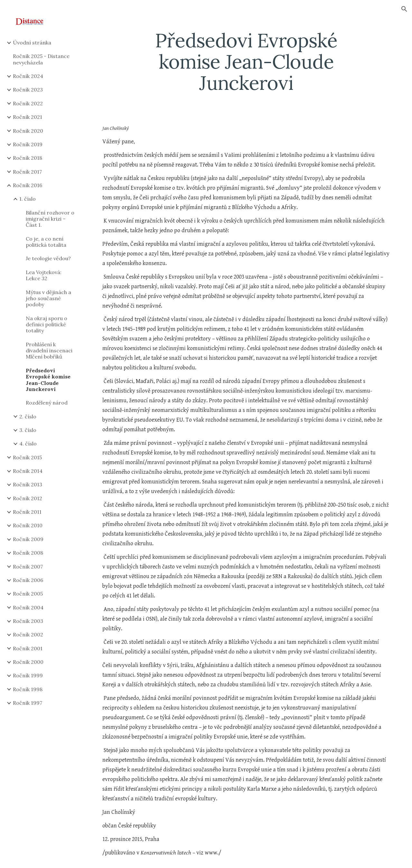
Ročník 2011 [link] (27, 512)
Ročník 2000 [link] (28, 662)
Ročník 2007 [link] (28, 567)
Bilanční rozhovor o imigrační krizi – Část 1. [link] (50, 219)
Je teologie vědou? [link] (48, 258)
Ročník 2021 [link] (28, 117)
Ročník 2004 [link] (28, 607)
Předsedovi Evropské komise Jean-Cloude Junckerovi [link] (48, 380)
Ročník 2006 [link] (28, 580)
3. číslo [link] (28, 430)
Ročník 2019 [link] (28, 144)
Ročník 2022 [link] (28, 103)
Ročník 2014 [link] (28, 471)
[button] (404, 9)
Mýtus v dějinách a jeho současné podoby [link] (48, 298)
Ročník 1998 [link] (28, 689)
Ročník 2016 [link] (28, 185)
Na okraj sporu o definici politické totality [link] (47, 324)
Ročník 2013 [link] (28, 484)
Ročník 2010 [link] (28, 525)
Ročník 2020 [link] (28, 131)
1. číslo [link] (28, 199)
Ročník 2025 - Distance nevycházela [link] (41, 59)
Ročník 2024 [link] (28, 76)
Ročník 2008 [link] (28, 553)
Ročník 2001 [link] (28, 648)
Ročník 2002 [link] (28, 634)
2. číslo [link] (28, 416)
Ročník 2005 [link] (28, 594)
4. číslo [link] (28, 444)
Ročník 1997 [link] (28, 703)
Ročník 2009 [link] (28, 539)
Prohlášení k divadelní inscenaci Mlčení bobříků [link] (49, 351)
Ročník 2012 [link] (28, 498)
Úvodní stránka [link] (32, 43)
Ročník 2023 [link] (28, 90)
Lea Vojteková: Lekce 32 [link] (44, 275)
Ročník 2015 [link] (27, 457)
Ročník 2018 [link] (28, 158)
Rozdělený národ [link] (47, 403)
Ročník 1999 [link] (28, 675)
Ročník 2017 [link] (27, 172)
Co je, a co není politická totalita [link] (46, 242)
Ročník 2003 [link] (28, 621)
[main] (246, 62)
